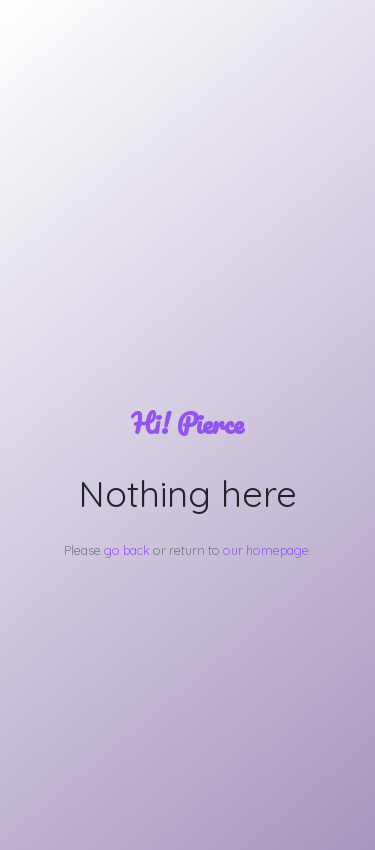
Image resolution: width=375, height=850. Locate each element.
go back (127, 550)
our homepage (266, 550)
